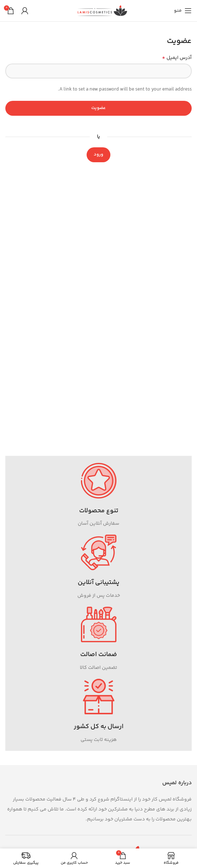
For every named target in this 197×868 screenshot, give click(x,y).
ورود (98, 154)
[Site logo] (102, 11)
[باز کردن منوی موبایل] (183, 11)
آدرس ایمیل (177, 58)
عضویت (98, 108)
